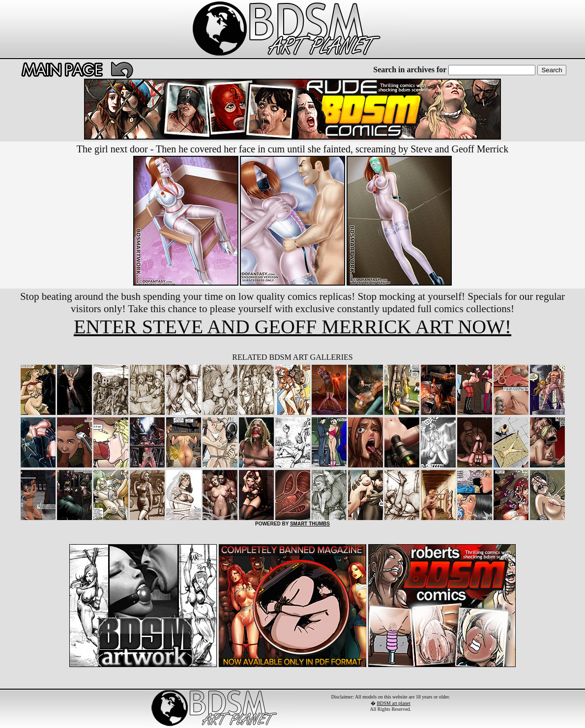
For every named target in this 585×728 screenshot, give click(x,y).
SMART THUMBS (310, 524)
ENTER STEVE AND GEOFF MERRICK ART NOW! (292, 327)
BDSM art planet (393, 703)
